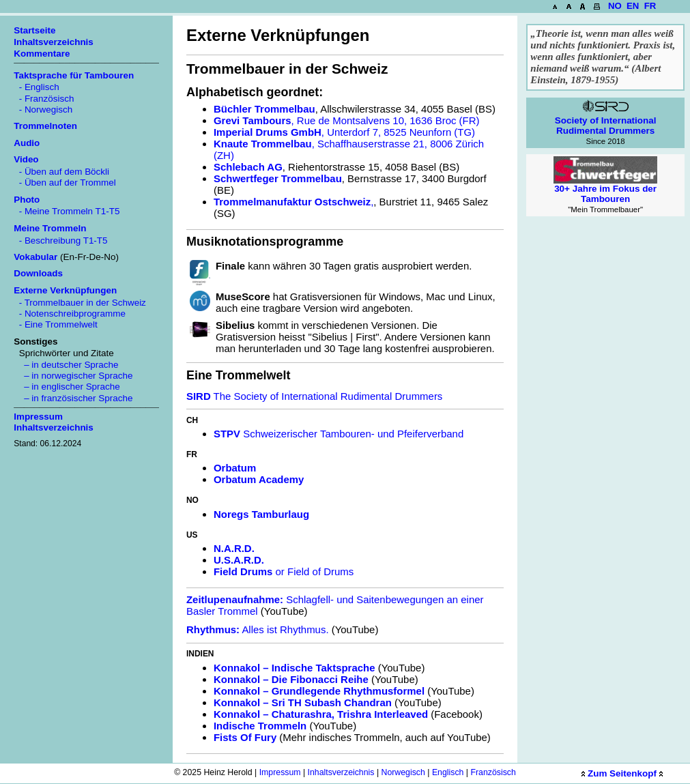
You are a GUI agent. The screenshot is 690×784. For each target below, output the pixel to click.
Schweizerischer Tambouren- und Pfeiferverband (339, 434)
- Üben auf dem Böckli (61, 172)
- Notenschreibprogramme (70, 314)
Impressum (280, 772)
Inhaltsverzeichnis (341, 772)
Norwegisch (403, 772)
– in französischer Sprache (73, 398)
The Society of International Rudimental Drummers (314, 396)
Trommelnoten (45, 126)
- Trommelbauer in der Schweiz (80, 303)
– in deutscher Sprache (66, 365)
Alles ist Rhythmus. (258, 629)
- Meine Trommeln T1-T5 (67, 211)
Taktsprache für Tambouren (74, 75)
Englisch (448, 772)
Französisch (493, 772)
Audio (27, 143)
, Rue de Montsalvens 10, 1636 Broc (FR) (347, 120)
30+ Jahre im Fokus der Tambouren (605, 184)
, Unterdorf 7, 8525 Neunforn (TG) (344, 132)
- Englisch (37, 87)
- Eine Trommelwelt (56, 324)
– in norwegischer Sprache (73, 376)
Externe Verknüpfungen (65, 290)
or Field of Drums (284, 571)
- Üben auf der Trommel (65, 183)
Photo (27, 200)
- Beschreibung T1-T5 (60, 241)
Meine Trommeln (50, 228)
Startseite (34, 30)
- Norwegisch (43, 110)
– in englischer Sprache (67, 387)
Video (26, 159)
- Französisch (44, 99)
